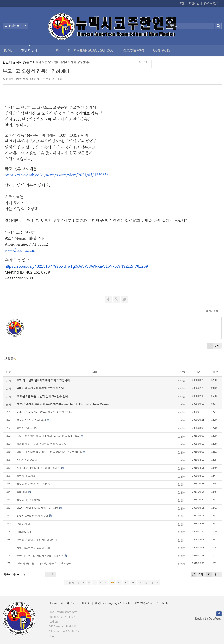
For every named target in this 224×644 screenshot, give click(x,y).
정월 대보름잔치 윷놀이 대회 (33, 548)
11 (119, 583)
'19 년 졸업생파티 (27, 460)
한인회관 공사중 (26, 476)
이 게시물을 (212, 311)
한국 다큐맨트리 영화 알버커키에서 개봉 (40, 556)
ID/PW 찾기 (211, 3)
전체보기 (15, 26)
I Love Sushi (24, 532)
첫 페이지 (72, 583)
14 (140, 583)
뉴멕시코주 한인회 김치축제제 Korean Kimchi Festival (48, 436)
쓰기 (197, 574)
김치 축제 (22, 492)
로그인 (180, 3)
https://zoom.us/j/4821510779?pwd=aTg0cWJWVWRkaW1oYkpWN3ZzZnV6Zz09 (76, 266)
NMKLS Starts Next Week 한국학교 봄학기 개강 (45, 412)
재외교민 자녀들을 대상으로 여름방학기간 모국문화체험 (49, 452)
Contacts (161, 50)
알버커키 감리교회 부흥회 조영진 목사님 (40, 388)
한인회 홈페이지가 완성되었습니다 (37, 540)
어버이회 (52, 50)
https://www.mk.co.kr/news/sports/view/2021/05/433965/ (57, 175)
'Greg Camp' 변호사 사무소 (33, 516)
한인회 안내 (29, 48)
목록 (213, 346)
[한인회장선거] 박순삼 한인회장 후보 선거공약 (44, 564)
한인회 (10, 79)
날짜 (198, 372)
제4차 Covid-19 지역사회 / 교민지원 (38, 508)
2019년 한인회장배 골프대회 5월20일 (39, 468)
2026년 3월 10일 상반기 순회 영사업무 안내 (42, 396)
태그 (213, 574)
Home (8, 50)
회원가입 (194, 3)
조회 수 (214, 372)
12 (126, 583)
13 (133, 583)
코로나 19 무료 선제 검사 (31, 420)
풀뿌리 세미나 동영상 (29, 500)
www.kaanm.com (20, 250)
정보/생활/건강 (134, 50)
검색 (51, 574)
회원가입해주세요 (27, 428)
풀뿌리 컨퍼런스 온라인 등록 (33, 484)
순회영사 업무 (25, 524)
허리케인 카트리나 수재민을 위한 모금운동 (42, 444)
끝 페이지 (152, 583)
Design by (208, 619)
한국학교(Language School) (91, 50)
